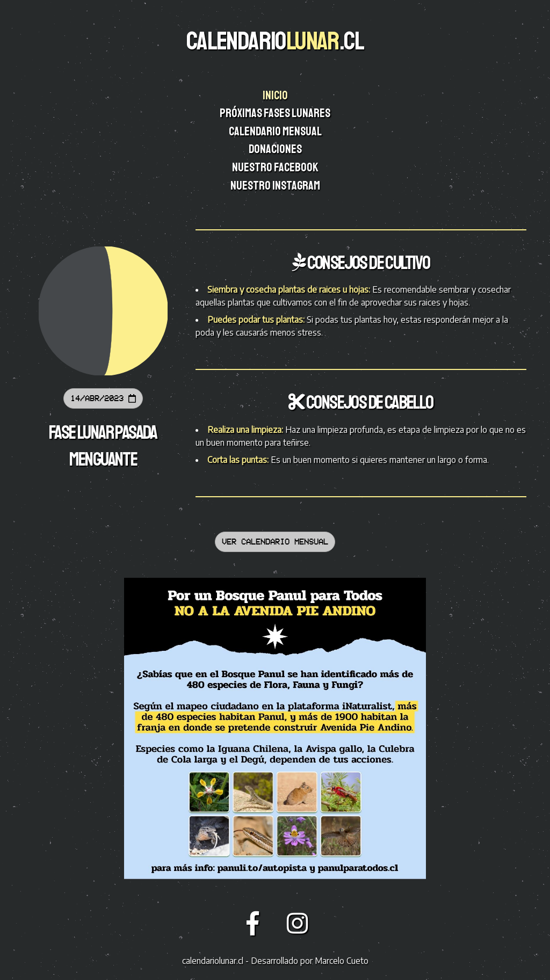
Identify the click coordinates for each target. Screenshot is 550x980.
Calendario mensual (276, 132)
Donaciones (276, 149)
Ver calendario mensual (275, 542)
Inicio (276, 96)
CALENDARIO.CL (275, 41)
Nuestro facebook (276, 168)
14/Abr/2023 (103, 398)
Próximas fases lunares (276, 113)
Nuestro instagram (276, 186)
